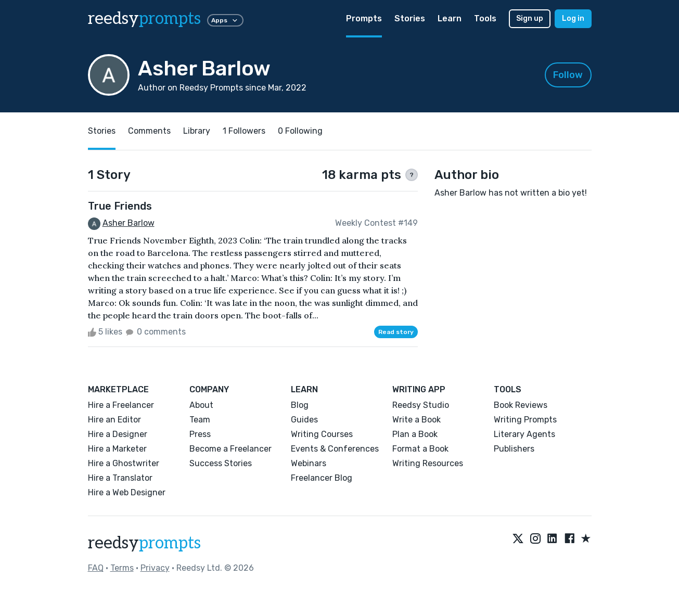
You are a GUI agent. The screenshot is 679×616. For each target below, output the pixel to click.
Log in (573, 18)
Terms (122, 568)
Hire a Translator (120, 478)
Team (200, 420)
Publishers (514, 449)
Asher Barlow (129, 223)
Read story (396, 332)
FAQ (96, 568)
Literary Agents (524, 434)
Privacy (155, 568)
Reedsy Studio (421, 405)
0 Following (300, 131)
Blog (300, 405)
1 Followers (244, 131)
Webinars (309, 463)
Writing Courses (322, 434)
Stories (410, 18)
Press (200, 434)
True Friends (120, 206)
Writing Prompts (525, 420)
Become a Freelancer (230, 449)
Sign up (530, 18)
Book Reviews (521, 405)
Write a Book (417, 420)
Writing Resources (428, 463)
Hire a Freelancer (121, 405)
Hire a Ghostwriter (124, 463)
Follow (568, 75)
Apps (225, 20)
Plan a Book (415, 434)
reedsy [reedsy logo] (144, 19)
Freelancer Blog (322, 478)
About (201, 405)
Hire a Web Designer (127, 492)
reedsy (144, 543)
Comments (149, 131)
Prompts (364, 18)
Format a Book (420, 449)
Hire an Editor (114, 420)
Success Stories (221, 463)
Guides (304, 420)
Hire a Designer (118, 434)
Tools (485, 18)
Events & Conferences (335, 449)
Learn (450, 18)
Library (197, 131)
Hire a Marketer (117, 449)
